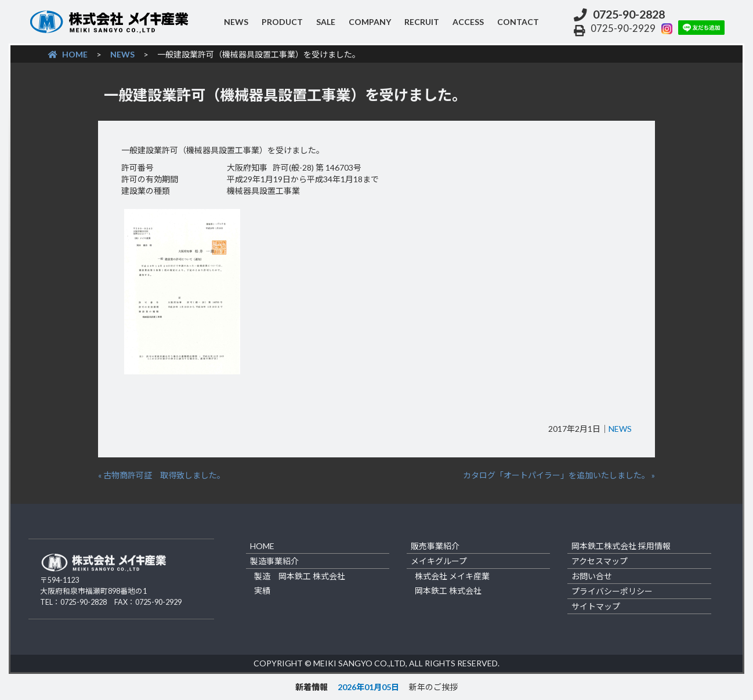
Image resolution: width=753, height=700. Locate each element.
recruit (422, 22)
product (282, 22)
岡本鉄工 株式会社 (448, 591)
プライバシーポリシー (612, 591)
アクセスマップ (600, 561)
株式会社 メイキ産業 (452, 576)
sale (326, 22)
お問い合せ (592, 576)
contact (518, 22)
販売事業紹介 (435, 546)
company (370, 22)
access (468, 22)
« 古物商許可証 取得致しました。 (162, 475)
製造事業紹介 (274, 561)
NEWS (236, 22)
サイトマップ (596, 606)
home (262, 546)
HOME (68, 54)
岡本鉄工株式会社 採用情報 (621, 546)
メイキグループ (439, 561)
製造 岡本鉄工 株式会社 (300, 576)
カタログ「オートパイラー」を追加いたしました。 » (559, 475)
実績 (262, 591)
